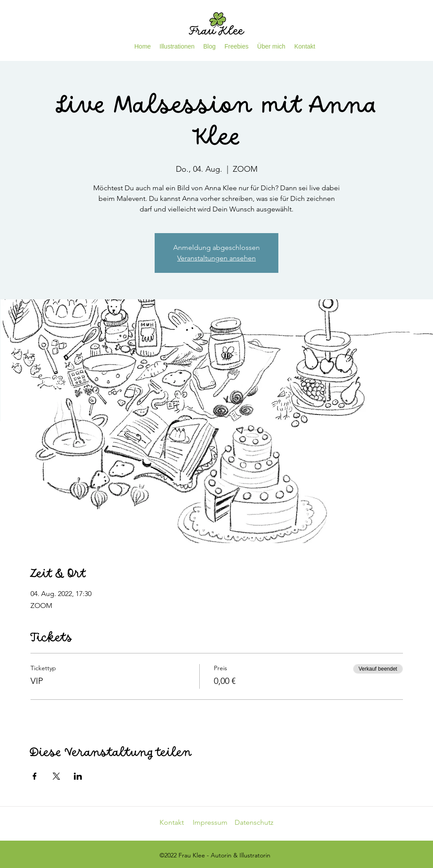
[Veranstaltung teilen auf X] (56, 776)
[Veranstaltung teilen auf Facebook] (35, 776)
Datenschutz (254, 822)
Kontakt (176, 822)
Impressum (214, 822)
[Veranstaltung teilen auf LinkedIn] (78, 776)
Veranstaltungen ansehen (216, 258)
